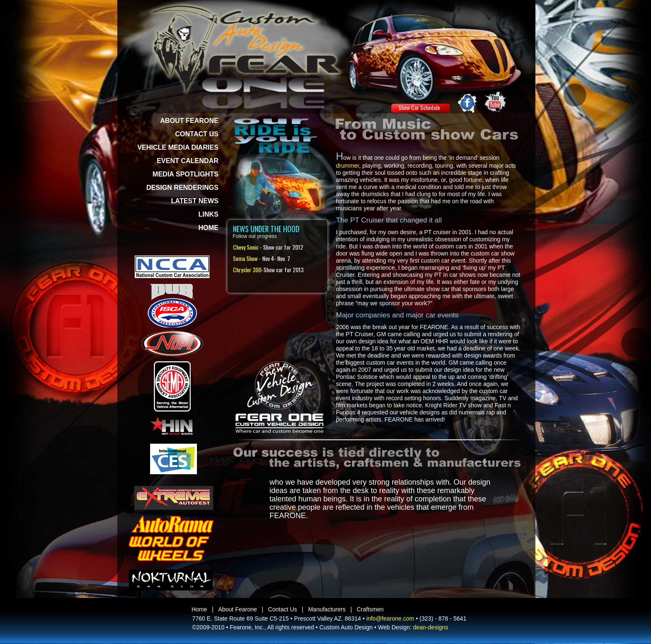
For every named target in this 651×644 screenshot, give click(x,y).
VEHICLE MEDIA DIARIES (178, 147)
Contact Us (282, 609)
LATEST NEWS (195, 201)
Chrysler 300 (247, 270)
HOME (209, 228)
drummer (348, 166)
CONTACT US (197, 134)
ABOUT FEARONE (189, 121)
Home (199, 609)
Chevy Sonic (246, 247)
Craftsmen (370, 609)
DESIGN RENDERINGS (182, 188)
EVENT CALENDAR (188, 161)
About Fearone (238, 609)
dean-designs (431, 627)
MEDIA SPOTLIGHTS (186, 174)
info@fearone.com (390, 618)
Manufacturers (327, 609)
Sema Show (245, 258)
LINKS (209, 214)
